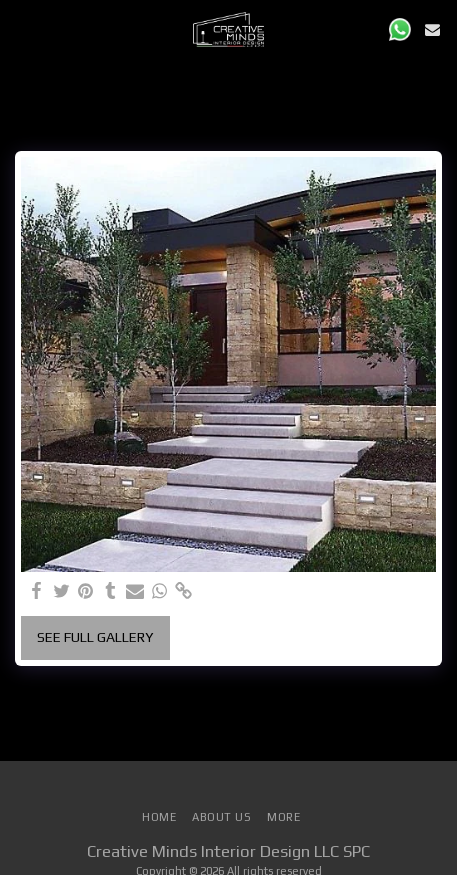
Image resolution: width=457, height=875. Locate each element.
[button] (22, 28)
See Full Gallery (95, 637)
